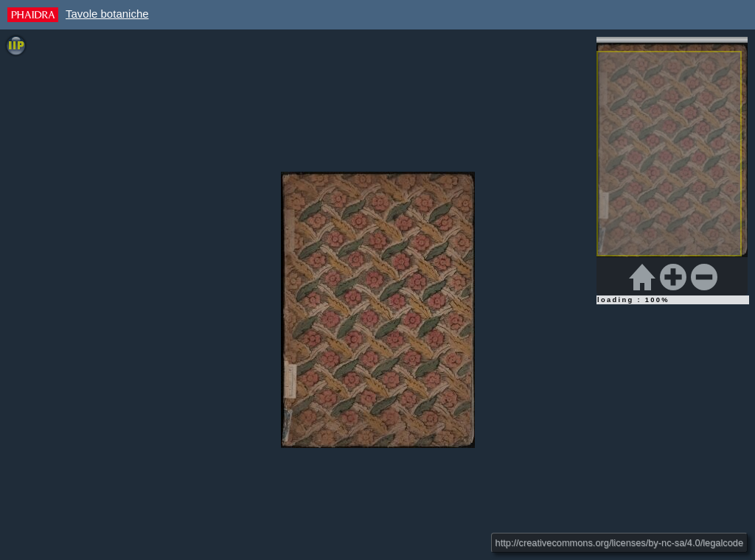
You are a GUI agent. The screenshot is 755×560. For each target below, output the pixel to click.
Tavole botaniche (107, 14)
